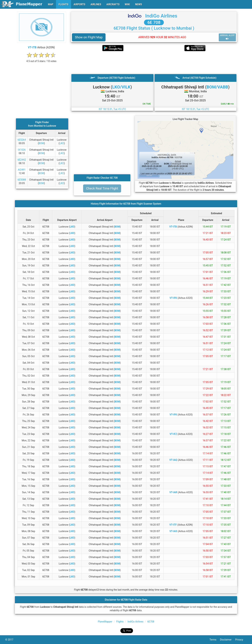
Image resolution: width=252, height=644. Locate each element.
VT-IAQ (173, 460)
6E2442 (22, 160)
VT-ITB (32, 47)
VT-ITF (173, 525)
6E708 (151, 622)
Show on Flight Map (89, 37)
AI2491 (22, 170)
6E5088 (22, 180)
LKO (62, 143)
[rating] (41, 59)
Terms (215, 640)
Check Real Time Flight (102, 188)
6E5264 (22, 140)
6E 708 (154, 22)
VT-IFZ (173, 434)
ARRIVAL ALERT (227, 37)
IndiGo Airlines (161, 16)
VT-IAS (173, 531)
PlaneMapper (105, 622)
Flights (120, 622)
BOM (41, 143)
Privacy (241, 640)
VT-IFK (173, 298)
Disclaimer (228, 640)
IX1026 (22, 150)
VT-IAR (173, 492)
